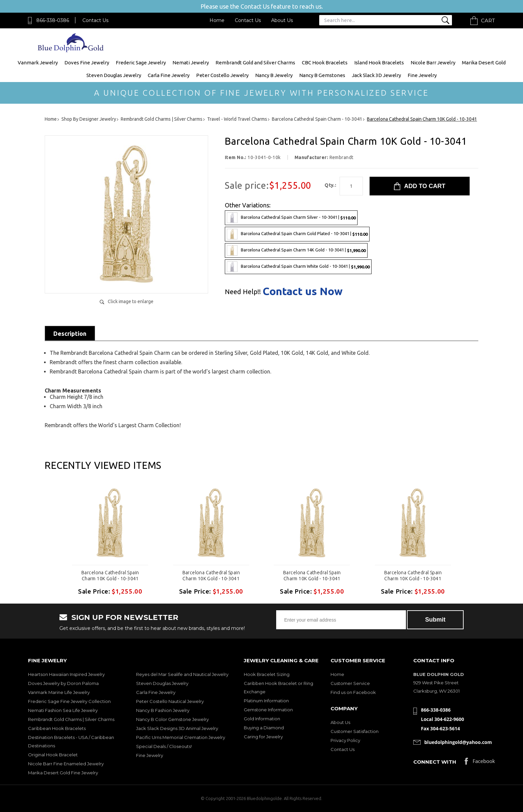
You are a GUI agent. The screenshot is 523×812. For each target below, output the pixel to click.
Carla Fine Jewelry (169, 75)
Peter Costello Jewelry (222, 75)
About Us (282, 20)
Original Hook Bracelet (53, 755)
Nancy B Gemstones (322, 75)
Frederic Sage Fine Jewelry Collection (69, 701)
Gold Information (262, 719)
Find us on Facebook (353, 692)
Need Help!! (243, 292)
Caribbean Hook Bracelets (57, 728)
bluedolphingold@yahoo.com (458, 742)
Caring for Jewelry (263, 737)
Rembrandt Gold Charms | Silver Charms (71, 719)
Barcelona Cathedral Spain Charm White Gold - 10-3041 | (298, 267)
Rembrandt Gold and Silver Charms (255, 63)
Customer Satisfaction (355, 731)
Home (217, 20)
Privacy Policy (345, 740)
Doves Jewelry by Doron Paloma (63, 683)
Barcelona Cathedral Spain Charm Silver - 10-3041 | (291, 218)
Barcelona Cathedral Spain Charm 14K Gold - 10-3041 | (296, 250)
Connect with (435, 762)
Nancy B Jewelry (274, 75)
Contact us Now (303, 291)
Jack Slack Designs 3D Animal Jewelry (177, 728)
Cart (488, 21)
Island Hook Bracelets (379, 63)
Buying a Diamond (264, 728)
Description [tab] (70, 333)
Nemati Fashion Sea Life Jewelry (63, 710)
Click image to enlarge (131, 301)
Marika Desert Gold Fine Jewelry (63, 773)
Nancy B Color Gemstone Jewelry (172, 719)
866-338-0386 (53, 20)
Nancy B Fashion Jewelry (163, 710)
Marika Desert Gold (484, 63)
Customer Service (350, 683)
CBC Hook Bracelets (325, 63)
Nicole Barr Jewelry (433, 63)
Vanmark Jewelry (38, 63)
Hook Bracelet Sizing (267, 674)
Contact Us (95, 20)
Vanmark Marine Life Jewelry (59, 692)
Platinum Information (266, 701)
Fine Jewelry (422, 75)
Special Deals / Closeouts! (164, 746)
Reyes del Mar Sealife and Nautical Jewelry (182, 674)
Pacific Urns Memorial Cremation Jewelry (181, 737)
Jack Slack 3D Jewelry (376, 75)
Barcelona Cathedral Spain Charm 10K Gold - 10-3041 (110, 576)
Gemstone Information (268, 710)
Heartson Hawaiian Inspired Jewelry (66, 674)
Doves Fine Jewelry (87, 63)
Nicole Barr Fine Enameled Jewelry (66, 764)
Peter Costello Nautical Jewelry (170, 701)
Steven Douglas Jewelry (114, 75)
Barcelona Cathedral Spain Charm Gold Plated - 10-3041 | (297, 234)
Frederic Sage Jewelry (141, 63)
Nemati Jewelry (191, 63)
